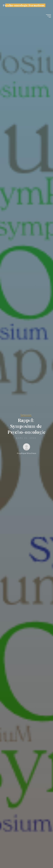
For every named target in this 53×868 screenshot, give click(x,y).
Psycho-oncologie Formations (24, 5)
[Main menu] (48, 16)
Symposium (26, 415)
